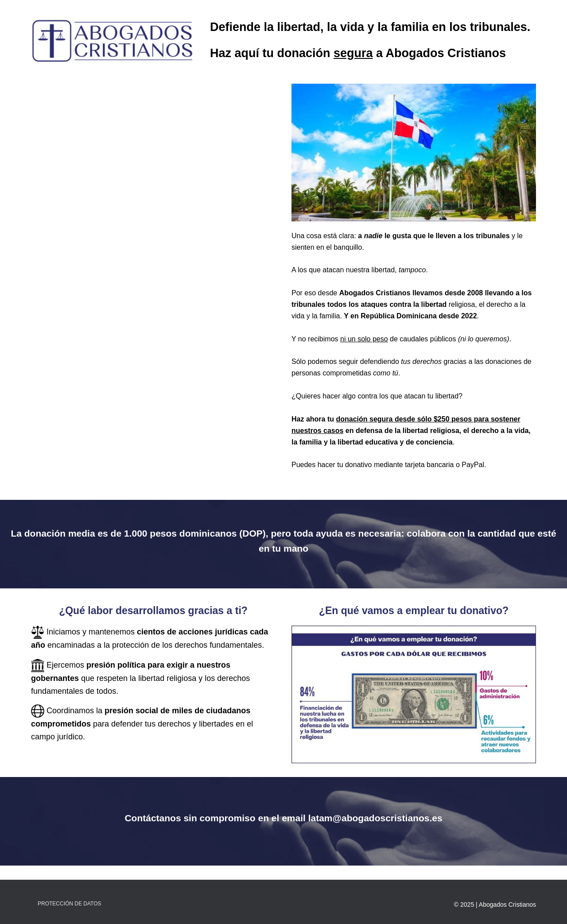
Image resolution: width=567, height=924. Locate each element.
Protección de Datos (70, 904)
